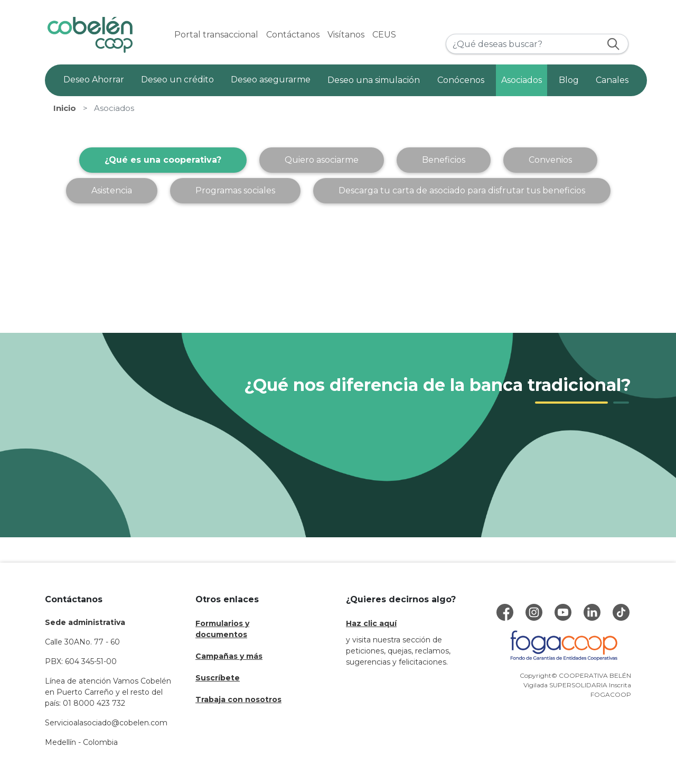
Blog (569, 80)
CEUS (384, 35)
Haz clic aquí (371, 623)
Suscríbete (218, 678)
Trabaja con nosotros (238, 699)
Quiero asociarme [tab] (322, 160)
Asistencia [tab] (112, 190)
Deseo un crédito (177, 80)
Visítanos (346, 35)
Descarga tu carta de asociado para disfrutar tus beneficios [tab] (462, 190)
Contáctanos (293, 35)
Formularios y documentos (222, 629)
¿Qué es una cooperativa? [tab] (163, 160)
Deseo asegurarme (271, 80)
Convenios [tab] (550, 160)
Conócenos (461, 80)
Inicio (65, 108)
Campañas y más (229, 656)
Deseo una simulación (374, 80)
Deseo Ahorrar (94, 80)
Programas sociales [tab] (235, 190)
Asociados (522, 80)
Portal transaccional (216, 35)
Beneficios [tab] (444, 160)
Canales (612, 80)
